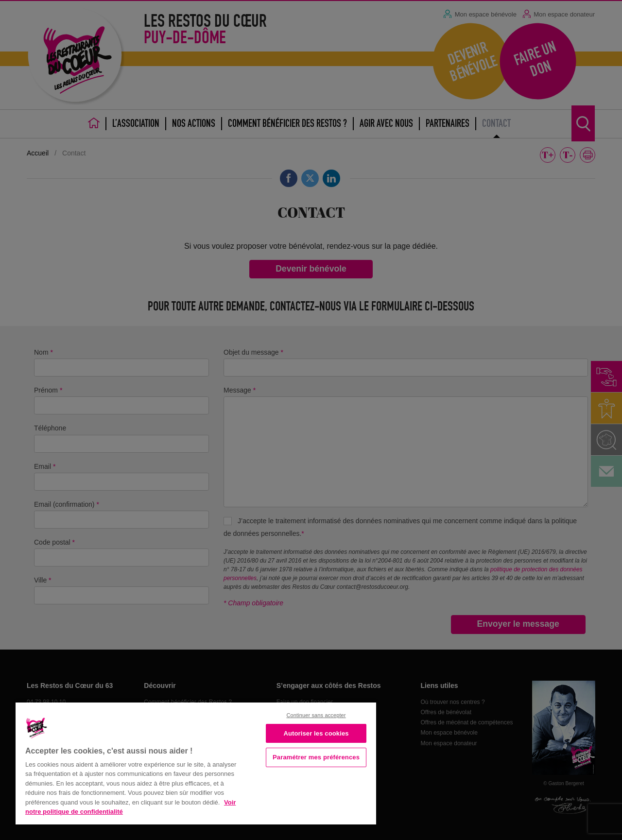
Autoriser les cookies (316, 733)
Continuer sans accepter (316, 715)
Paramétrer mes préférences (316, 757)
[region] (196, 763)
